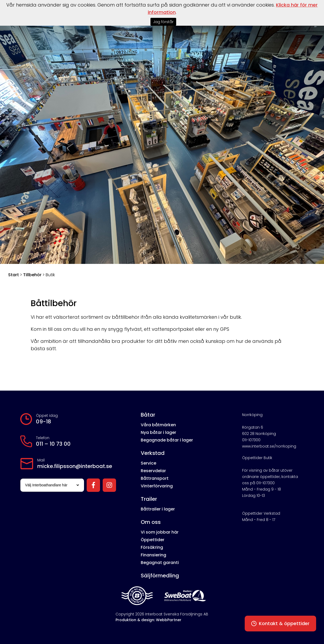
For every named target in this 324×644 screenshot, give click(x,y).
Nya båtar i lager (158, 432)
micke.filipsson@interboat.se (75, 466)
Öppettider (153, 540)
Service (148, 463)
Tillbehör (32, 275)
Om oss (151, 522)
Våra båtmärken (158, 425)
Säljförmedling (160, 576)
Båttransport (155, 478)
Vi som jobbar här (160, 532)
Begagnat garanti (160, 563)
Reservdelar (153, 471)
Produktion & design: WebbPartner (148, 620)
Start (14, 275)
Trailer (149, 499)
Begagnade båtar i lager (167, 440)
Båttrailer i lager (158, 509)
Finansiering (153, 555)
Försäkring (152, 547)
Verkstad (153, 453)
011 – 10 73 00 (53, 444)
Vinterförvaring (157, 486)
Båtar (148, 415)
